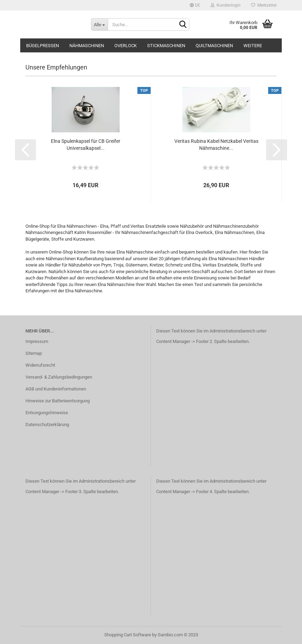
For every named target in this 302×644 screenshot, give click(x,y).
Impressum (37, 341)
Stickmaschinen (166, 46)
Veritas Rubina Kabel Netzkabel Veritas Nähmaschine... (216, 145)
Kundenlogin (226, 5)
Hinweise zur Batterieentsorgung (58, 401)
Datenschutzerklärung (47, 425)
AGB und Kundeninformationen (56, 389)
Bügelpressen (43, 46)
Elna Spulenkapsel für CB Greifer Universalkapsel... (86, 145)
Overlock (126, 46)
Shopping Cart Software (128, 635)
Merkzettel (264, 5)
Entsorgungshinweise (47, 413)
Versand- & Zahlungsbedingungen (59, 377)
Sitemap (34, 353)
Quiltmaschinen (214, 46)
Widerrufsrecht (40, 365)
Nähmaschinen (87, 46)
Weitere (253, 46)
